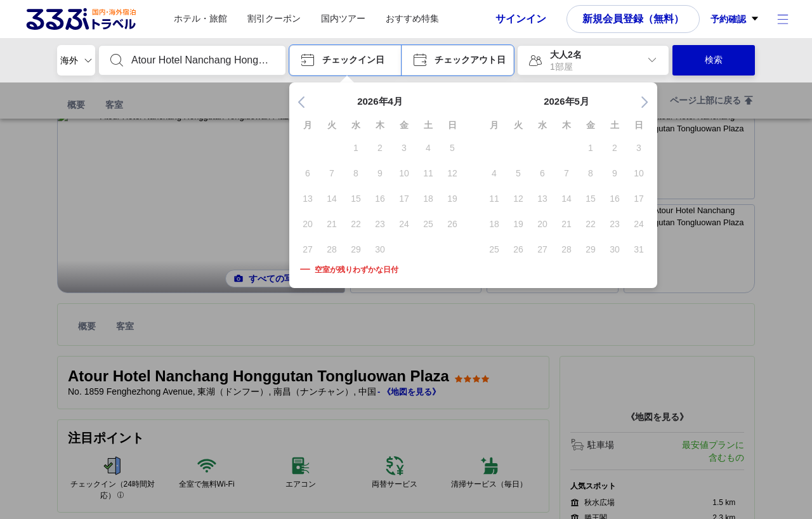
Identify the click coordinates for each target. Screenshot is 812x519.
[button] (345, 60)
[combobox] (202, 60)
